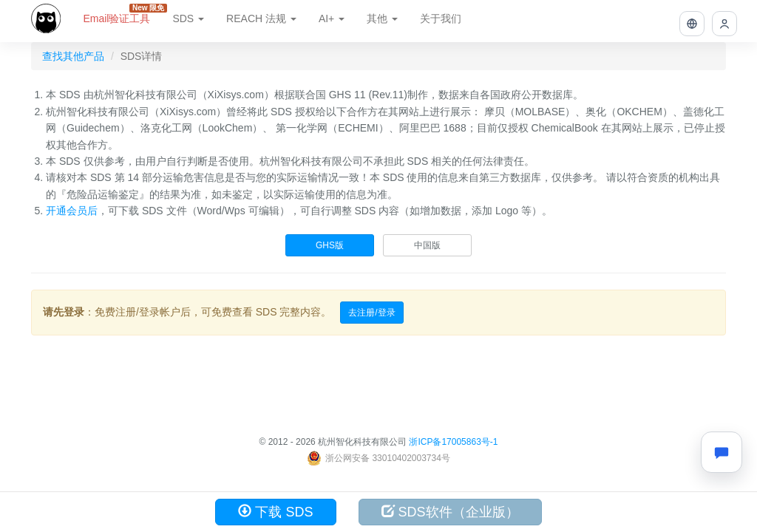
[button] (692, 24)
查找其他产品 (73, 56)
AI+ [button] (332, 18)
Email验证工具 (122, 14)
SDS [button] (188, 18)
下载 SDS (275, 512)
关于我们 (441, 18)
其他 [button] (382, 18)
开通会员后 (72, 211)
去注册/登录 (371, 313)
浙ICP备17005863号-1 (453, 442)
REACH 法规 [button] (261, 18)
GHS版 (330, 245)
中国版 (427, 245)
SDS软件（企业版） (450, 512)
